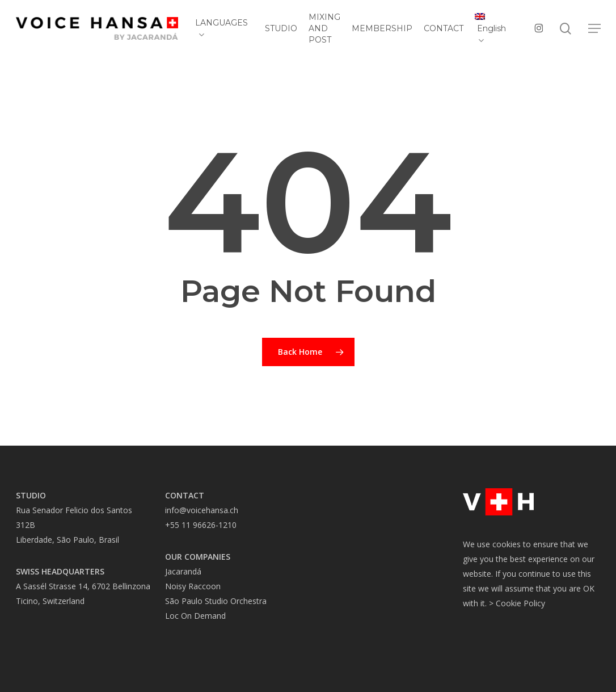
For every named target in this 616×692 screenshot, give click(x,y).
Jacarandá (183, 571)
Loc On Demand (195, 616)
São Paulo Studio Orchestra (216, 601)
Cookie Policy (520, 603)
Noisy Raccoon (193, 586)
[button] (594, 29)
